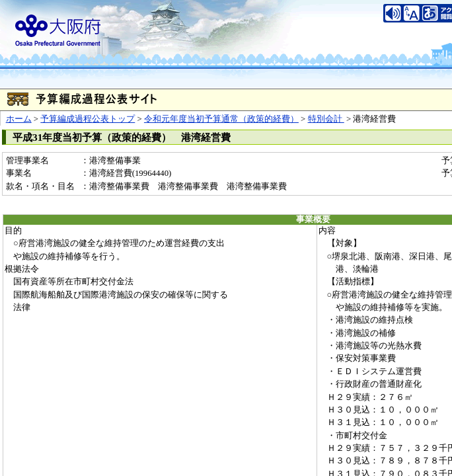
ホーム (19, 119)
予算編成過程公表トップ (88, 119)
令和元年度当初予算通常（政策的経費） (221, 119)
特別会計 (326, 119)
